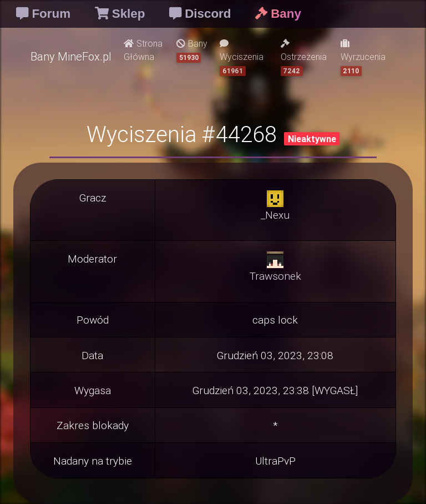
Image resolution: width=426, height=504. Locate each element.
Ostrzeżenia (304, 57)
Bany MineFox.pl (71, 56)
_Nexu (275, 215)
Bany (192, 50)
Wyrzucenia (363, 57)
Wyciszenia (242, 57)
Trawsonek (275, 276)
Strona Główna (143, 50)
